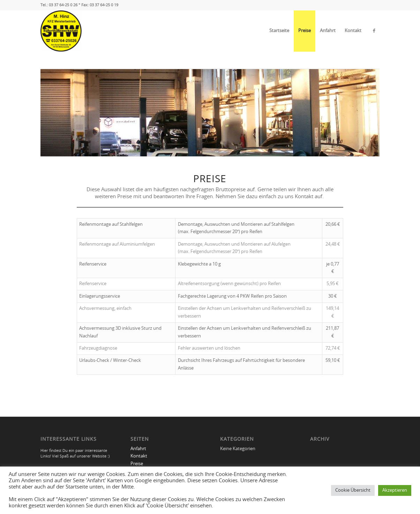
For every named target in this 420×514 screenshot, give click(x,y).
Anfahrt (328, 31)
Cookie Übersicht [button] (353, 490)
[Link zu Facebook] (374, 31)
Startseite (279, 31)
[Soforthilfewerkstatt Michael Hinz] (61, 31)
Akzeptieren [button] (395, 490)
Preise (305, 31)
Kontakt (353, 31)
